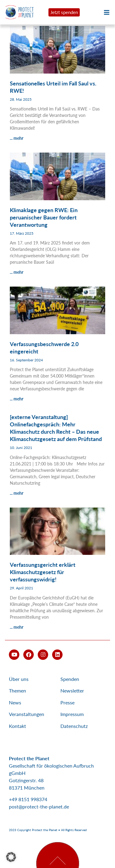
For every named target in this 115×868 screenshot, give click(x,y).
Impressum (72, 714)
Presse (67, 702)
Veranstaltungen (27, 714)
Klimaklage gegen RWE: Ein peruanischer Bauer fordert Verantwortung (44, 217)
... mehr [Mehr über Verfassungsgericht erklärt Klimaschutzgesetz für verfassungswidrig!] (17, 627)
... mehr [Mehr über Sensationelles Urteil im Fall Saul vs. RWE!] (17, 138)
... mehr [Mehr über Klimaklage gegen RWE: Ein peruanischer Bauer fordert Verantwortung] (17, 272)
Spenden (70, 679)
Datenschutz (74, 726)
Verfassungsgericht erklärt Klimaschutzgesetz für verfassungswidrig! (43, 572)
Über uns (19, 679)
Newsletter (72, 691)
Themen (17, 691)
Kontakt (17, 726)
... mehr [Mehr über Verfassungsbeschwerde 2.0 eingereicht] (17, 399)
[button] (11, 857)
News (15, 702)
